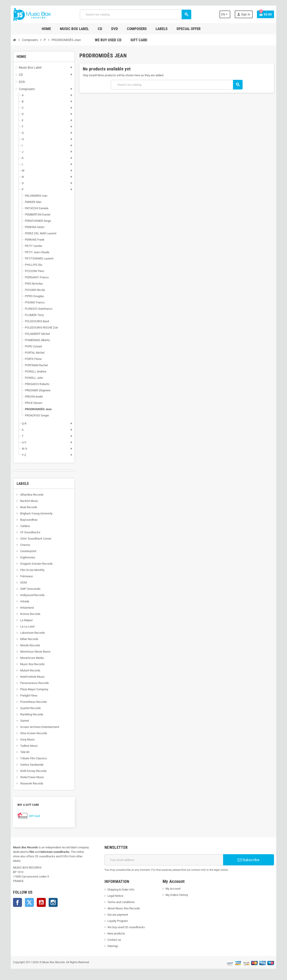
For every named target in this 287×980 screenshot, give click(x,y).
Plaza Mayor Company (32, 689)
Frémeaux (24, 576)
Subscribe (250, 860)
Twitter (28, 898)
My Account (173, 889)
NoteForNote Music (30, 677)
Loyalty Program (117, 921)
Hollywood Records (30, 595)
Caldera (23, 526)
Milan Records (27, 639)
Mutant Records (28, 670)
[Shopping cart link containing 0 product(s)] (267, 14)
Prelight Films (27, 696)
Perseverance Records (32, 683)
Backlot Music (27, 501)
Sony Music (25, 739)
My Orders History (177, 895)
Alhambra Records (30, 495)
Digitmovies (26, 557)
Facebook (16, 898)
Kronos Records (28, 614)
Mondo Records (28, 645)
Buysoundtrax (27, 520)
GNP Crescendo (28, 589)
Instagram (51, 898)
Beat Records (27, 507)
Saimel (22, 721)
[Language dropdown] (226, 14)
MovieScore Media (30, 658)
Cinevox (23, 545)
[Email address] (164, 860)
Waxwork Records (30, 783)
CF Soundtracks (28, 532)
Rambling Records (30, 714)
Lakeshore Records (30, 633)
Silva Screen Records (32, 733)
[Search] (135, 14)
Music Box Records (30, 664)
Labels (21, 483)
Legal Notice (115, 896)
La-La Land (25, 626)
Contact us (114, 940)
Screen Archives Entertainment (38, 727)
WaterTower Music (30, 777)
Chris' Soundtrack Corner (34, 539)
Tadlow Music (27, 746)
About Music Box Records (123, 908)
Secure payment (117, 915)
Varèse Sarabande (30, 765)
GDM (21, 583)
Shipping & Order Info (120, 890)
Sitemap (112, 946)
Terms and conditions (120, 902)
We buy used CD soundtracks (125, 927)
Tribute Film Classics (31, 758)
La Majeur (24, 620)
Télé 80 (23, 752)
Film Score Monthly (30, 570)
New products (116, 933)
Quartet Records (28, 708)
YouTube (39, 898)
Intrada (23, 601)
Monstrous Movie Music (33, 652)
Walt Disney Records (31, 771)
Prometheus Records (31, 702)
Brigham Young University (34, 513)
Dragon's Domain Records (34, 564)
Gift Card (33, 816)
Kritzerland (25, 608)
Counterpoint (26, 551)
